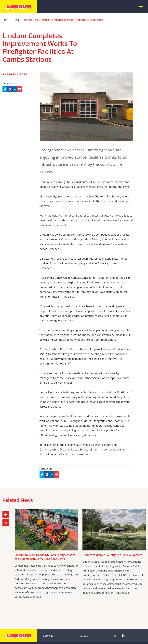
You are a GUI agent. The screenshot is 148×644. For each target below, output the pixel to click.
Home (6, 20)
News (16, 20)
